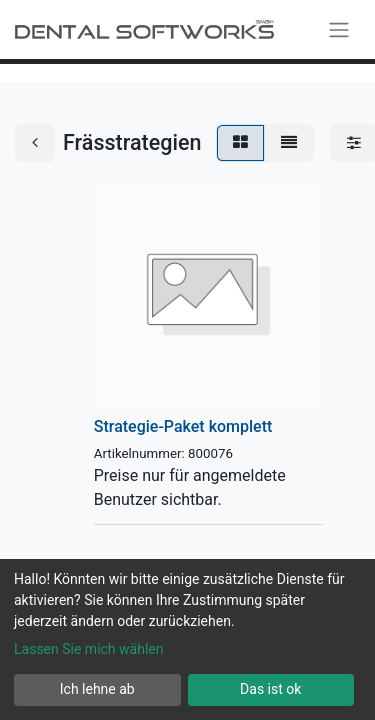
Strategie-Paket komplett (183, 426)
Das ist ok (270, 689)
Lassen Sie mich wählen (88, 649)
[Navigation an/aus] (339, 29)
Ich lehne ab (97, 689)
